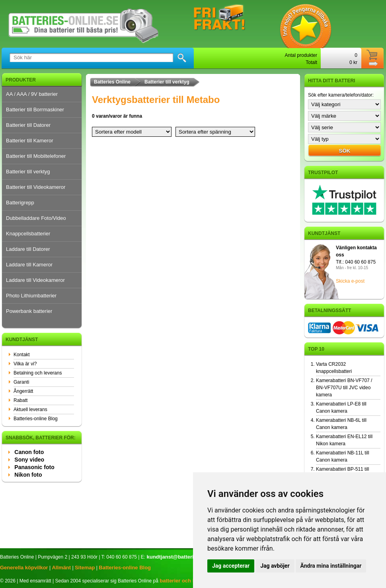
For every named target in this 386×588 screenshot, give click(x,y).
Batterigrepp (20, 203)
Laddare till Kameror (29, 265)
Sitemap (85, 568)
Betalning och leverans (38, 373)
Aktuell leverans (30, 409)
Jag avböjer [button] (275, 566)
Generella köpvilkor (24, 568)
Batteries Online (112, 82)
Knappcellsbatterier (28, 234)
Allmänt (61, 568)
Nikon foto (28, 475)
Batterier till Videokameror (36, 187)
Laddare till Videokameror (35, 280)
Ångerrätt (23, 391)
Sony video (29, 460)
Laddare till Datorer (28, 249)
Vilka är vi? (25, 364)
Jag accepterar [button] (231, 566)
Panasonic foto (34, 467)
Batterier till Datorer (28, 125)
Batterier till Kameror (29, 141)
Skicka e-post (350, 281)
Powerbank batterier (29, 311)
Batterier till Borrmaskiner (35, 110)
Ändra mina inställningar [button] (331, 566)
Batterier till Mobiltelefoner (36, 156)
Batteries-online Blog (36, 419)
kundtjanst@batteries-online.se (185, 557)
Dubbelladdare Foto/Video (36, 218)
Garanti (21, 382)
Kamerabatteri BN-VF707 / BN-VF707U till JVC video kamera (344, 388)
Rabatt (20, 400)
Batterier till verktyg (28, 172)
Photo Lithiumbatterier (31, 296)
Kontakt (22, 355)
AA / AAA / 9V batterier (32, 94)
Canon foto (29, 452)
